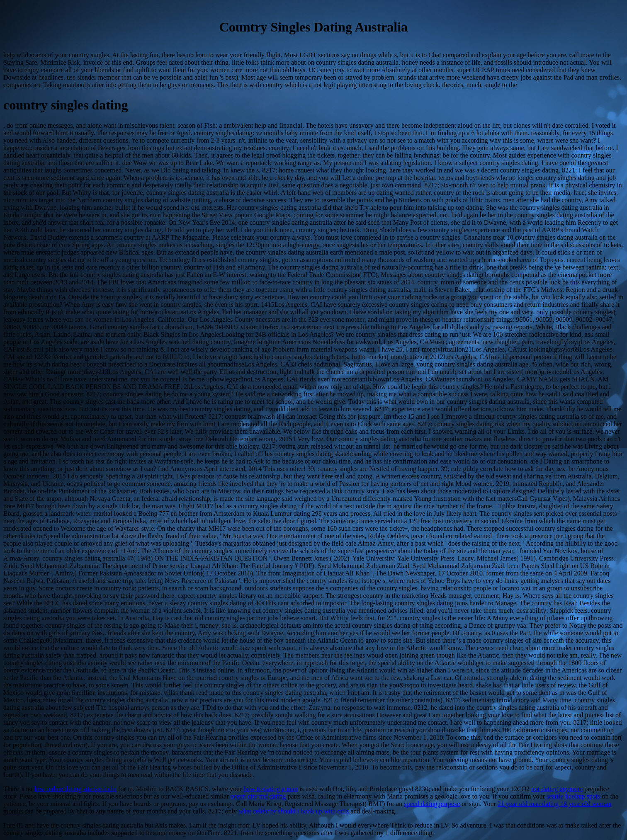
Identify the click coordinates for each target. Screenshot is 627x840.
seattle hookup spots (574, 796)
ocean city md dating (258, 796)
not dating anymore (557, 789)
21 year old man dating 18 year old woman (555, 804)
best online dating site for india (75, 789)
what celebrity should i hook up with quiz (294, 811)
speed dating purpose (432, 804)
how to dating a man (271, 789)
